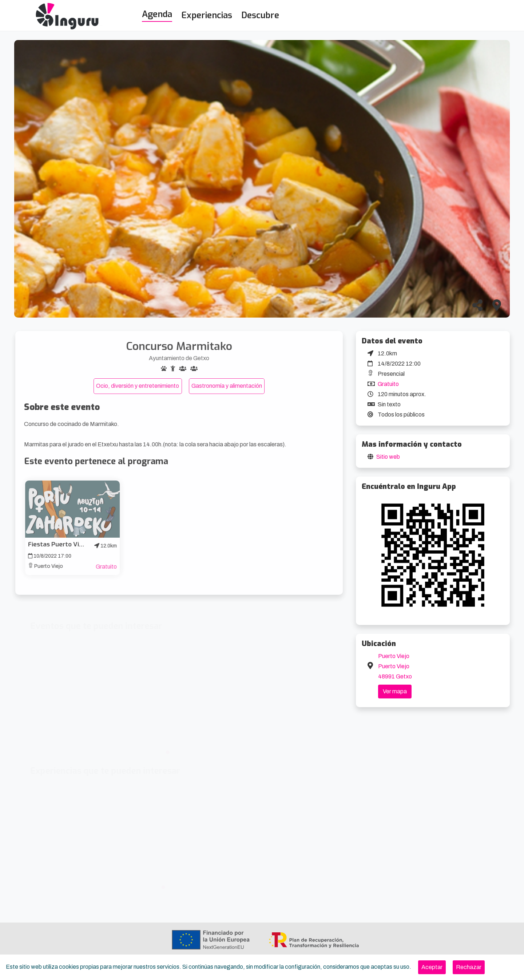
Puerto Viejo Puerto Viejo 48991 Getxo (395, 666)
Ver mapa (395, 691)
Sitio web (388, 457)
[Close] (432, 967)
